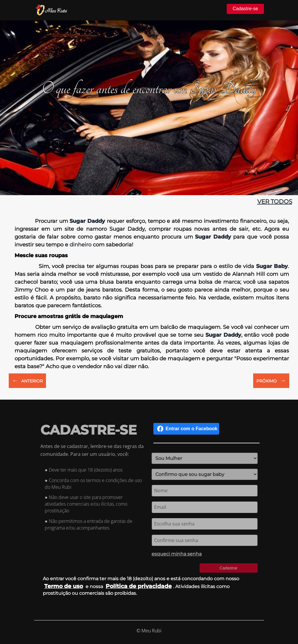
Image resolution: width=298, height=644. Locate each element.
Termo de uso (64, 586)
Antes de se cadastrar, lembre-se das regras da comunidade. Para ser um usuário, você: (96, 450)
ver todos (275, 202)
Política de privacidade (139, 586)
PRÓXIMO (271, 380)
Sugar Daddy (87, 221)
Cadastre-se (245, 9)
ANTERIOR (27, 380)
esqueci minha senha (173, 554)
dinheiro (80, 245)
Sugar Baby (272, 266)
